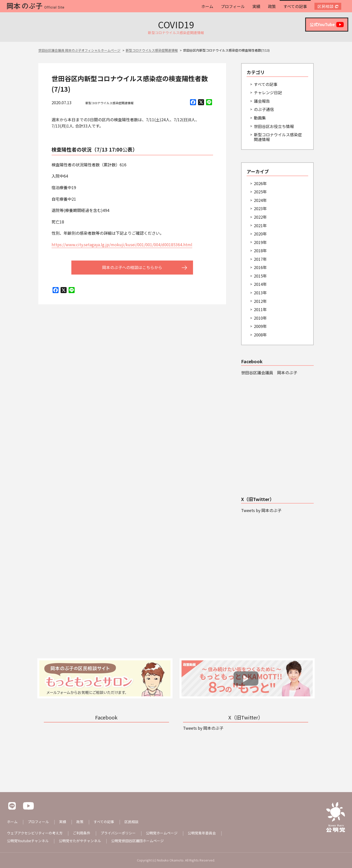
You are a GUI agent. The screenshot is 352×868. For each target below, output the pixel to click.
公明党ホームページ (162, 833)
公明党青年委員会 (202, 833)
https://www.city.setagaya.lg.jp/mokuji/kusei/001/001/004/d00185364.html (122, 244)
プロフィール (233, 6)
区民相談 (325, 6)
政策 (272, 6)
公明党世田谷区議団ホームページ (137, 841)
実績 (256, 6)
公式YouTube (327, 25)
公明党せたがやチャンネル (80, 841)
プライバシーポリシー (118, 833)
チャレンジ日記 (268, 92)
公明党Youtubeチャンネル (28, 841)
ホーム (207, 6)
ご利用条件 (82, 833)
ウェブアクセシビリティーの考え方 (35, 833)
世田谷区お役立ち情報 (274, 126)
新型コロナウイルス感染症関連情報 (109, 103)
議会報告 (262, 101)
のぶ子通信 (264, 109)
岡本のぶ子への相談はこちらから (132, 267)
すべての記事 (295, 6)
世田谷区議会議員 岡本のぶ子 (269, 373)
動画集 (260, 118)
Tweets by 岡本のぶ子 (261, 510)
